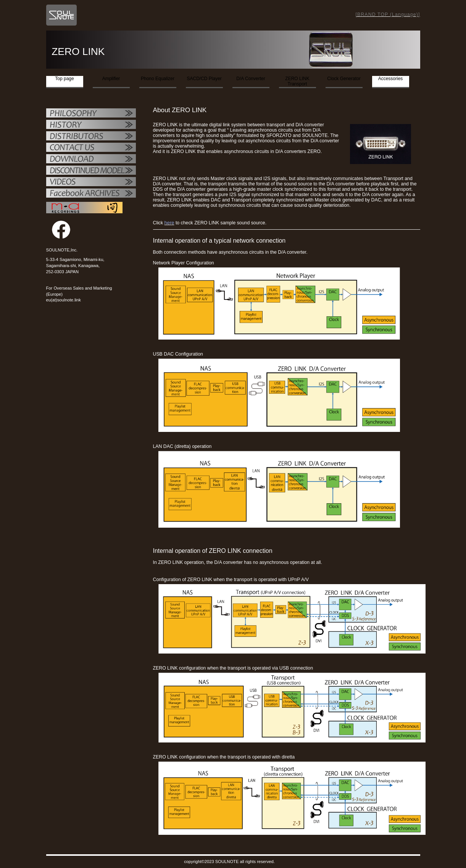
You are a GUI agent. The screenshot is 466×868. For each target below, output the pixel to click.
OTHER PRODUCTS (91, 171)
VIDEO (91, 182)
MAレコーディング (84, 208)
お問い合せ (91, 148)
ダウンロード (91, 159)
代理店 (91, 137)
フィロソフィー (91, 114)
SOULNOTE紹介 (91, 125)
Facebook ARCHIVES (91, 194)
